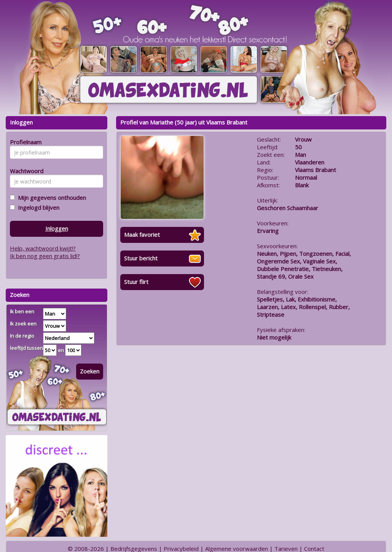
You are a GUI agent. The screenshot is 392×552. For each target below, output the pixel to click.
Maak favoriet (142, 235)
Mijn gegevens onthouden (50, 198)
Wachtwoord (25, 171)
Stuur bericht (141, 258)
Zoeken (90, 371)
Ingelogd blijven (37, 207)
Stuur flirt (136, 282)
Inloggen (57, 228)
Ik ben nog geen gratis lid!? (45, 256)
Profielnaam (25, 142)
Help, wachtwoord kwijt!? (43, 248)
